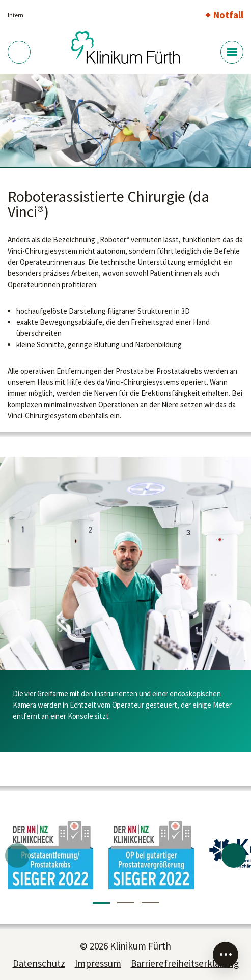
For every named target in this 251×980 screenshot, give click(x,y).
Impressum (98, 963)
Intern (16, 15)
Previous (17, 855)
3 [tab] (150, 903)
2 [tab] (126, 903)
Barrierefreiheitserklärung (185, 963)
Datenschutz (39, 963)
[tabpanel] (125, 121)
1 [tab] (101, 903)
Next (234, 855)
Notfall (228, 15)
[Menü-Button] (232, 52)
